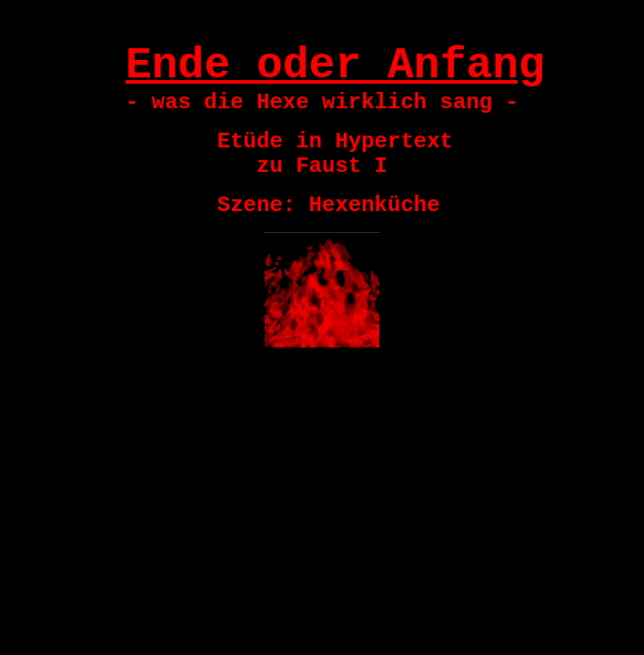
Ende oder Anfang (335, 65)
